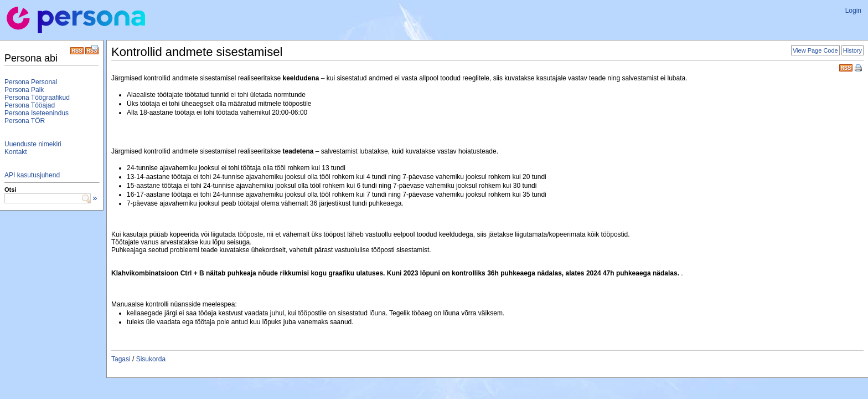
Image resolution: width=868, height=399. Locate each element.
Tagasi (121, 359)
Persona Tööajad (30, 105)
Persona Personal (31, 82)
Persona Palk (24, 90)
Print (859, 69)
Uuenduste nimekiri (33, 144)
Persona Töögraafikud (37, 98)
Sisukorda (151, 359)
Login (853, 11)
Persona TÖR (25, 121)
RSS (846, 67)
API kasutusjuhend (32, 175)
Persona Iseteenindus (37, 113)
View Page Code (815, 50)
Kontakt (16, 152)
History (852, 50)
